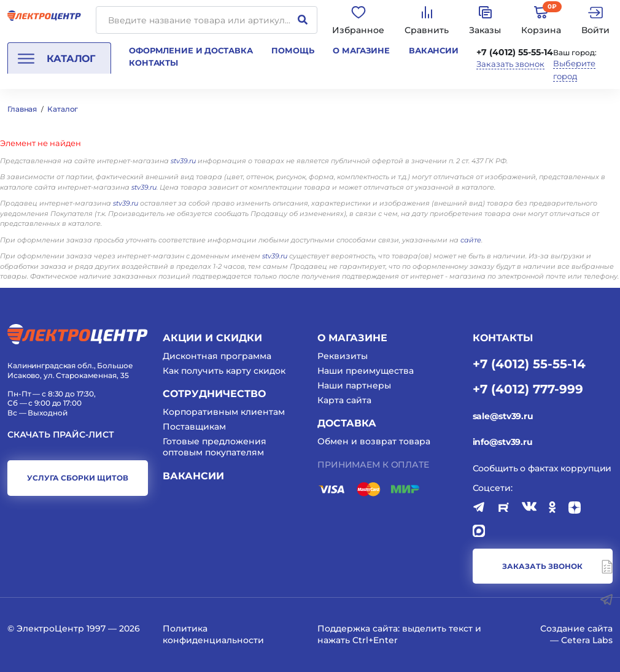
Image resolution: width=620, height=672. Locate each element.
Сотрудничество (214, 394)
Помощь (293, 50)
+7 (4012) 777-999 (528, 388)
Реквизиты (343, 356)
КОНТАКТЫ (503, 338)
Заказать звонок (510, 64)
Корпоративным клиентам (224, 412)
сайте (471, 240)
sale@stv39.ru (503, 416)
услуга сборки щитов (78, 478)
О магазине (361, 50)
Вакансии (434, 50)
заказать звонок (542, 566)
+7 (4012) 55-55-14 (515, 52)
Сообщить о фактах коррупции (542, 468)
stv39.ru (183, 161)
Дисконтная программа (217, 356)
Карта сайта (344, 400)
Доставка (347, 423)
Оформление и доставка (191, 50)
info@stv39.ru (503, 442)
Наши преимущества (366, 371)
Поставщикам (194, 427)
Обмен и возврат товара (374, 441)
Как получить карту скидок (224, 371)
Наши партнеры (354, 385)
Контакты (153, 63)
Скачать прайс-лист (61, 435)
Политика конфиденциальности (213, 634)
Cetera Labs (587, 640)
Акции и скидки (212, 338)
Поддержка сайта (358, 628)
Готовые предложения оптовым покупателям (215, 447)
